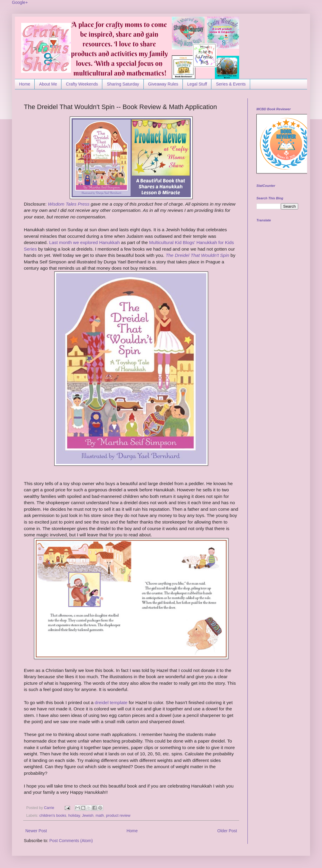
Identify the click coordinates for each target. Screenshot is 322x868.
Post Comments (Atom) (71, 841)
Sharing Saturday (123, 84)
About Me (48, 84)
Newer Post (36, 831)
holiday (74, 816)
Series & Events (231, 84)
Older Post (227, 831)
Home (25, 84)
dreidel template (111, 702)
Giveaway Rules (163, 84)
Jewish (88, 816)
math (100, 816)
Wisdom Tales (62, 204)
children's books (53, 816)
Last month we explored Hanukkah (85, 242)
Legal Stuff (197, 84)
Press (83, 204)
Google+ (20, 2)
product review (118, 816)
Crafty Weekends (82, 84)
